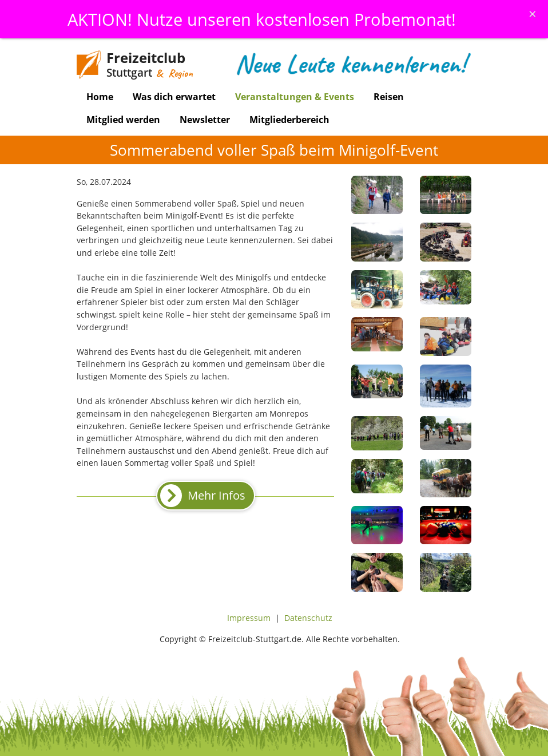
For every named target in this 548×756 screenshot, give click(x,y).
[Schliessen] (533, 14)
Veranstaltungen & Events (295, 97)
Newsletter (205, 120)
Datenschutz (308, 618)
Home (100, 97)
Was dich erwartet (174, 97)
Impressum (249, 618)
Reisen (389, 97)
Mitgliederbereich (289, 120)
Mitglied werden (123, 120)
